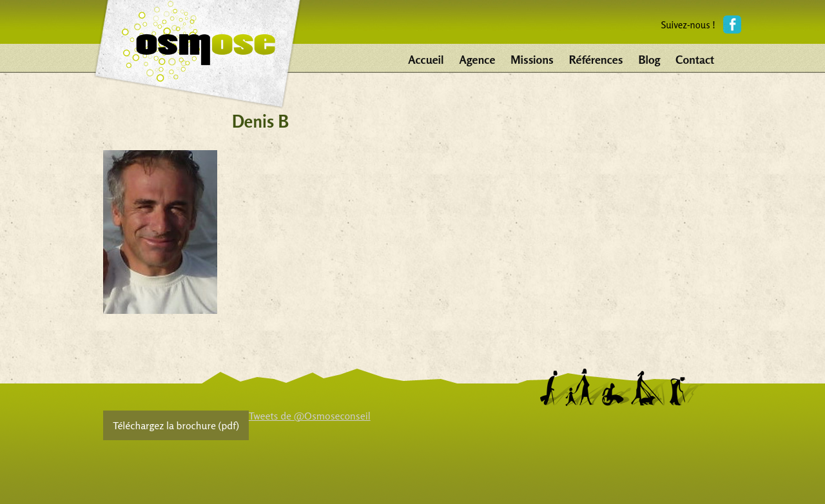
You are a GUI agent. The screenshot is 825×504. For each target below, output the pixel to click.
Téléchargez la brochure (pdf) (176, 425)
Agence (478, 59)
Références (596, 59)
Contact (695, 59)
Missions (532, 59)
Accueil (426, 59)
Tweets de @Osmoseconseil (310, 416)
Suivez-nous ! (688, 25)
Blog (649, 59)
